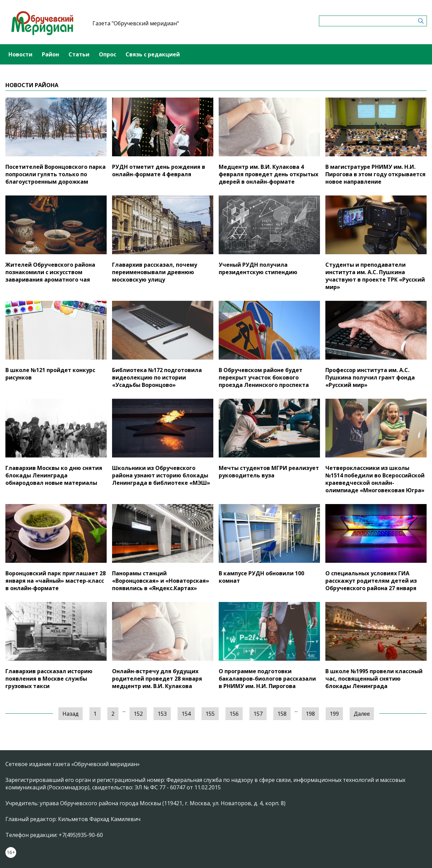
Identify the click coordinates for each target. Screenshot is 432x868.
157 (258, 714)
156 (234, 714)
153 (162, 714)
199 (334, 714)
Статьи (79, 54)
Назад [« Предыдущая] (71, 714)
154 (186, 714)
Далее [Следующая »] (362, 714)
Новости (20, 54)
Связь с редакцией (153, 54)
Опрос (107, 54)
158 (282, 714)
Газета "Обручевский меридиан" (136, 23)
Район (50, 54)
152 (138, 714)
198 (310, 714)
